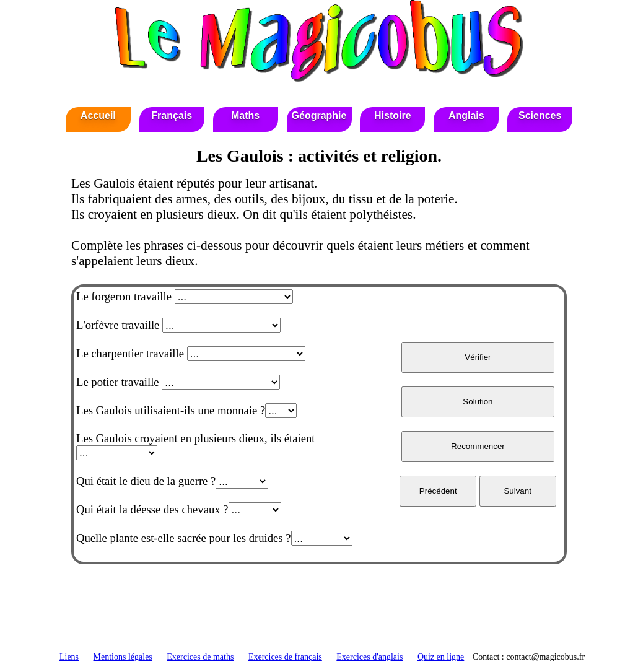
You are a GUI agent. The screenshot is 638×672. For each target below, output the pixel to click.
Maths (245, 116)
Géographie (319, 116)
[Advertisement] (319, 612)
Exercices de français (285, 657)
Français (172, 116)
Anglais (466, 116)
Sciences (540, 116)
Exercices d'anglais (369, 657)
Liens (69, 657)
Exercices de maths (200, 657)
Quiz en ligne (441, 657)
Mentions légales (123, 657)
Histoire (393, 116)
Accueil (98, 116)
